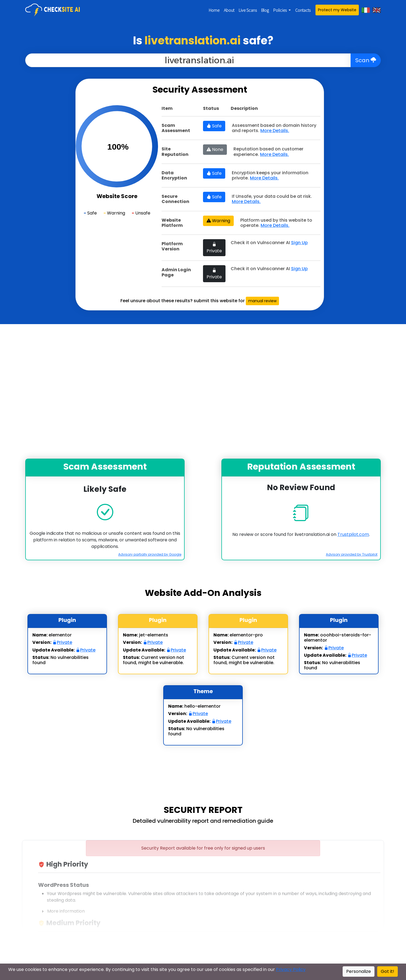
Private (214, 248)
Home (214, 10)
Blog (265, 10)
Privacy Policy (291, 969)
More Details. (275, 131)
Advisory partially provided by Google (150, 554)
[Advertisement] (36, 161)
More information (61, 911)
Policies (280, 10)
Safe (214, 126)
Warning (218, 221)
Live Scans (248, 10)
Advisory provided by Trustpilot (352, 554)
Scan (366, 60)
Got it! (387, 971)
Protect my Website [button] (337, 10)
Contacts (303, 10)
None (215, 149)
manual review (262, 301)
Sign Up (299, 243)
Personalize (359, 971)
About (229, 10)
